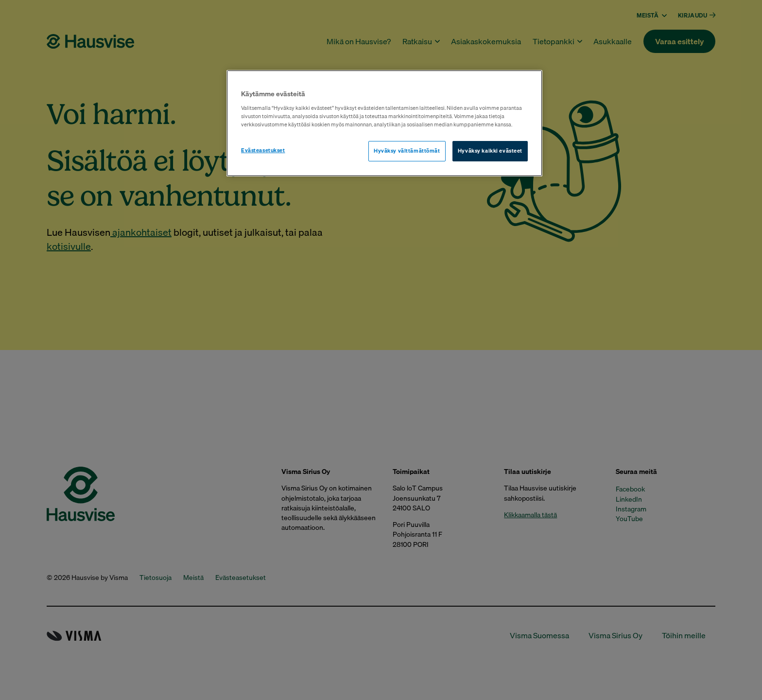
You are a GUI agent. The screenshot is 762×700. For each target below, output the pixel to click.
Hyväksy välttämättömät (407, 151)
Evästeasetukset (263, 150)
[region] (384, 123)
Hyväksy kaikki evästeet (490, 151)
